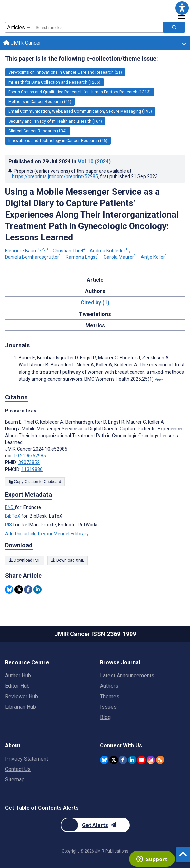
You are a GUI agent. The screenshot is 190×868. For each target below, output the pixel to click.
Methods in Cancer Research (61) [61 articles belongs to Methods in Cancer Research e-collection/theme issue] (40, 102)
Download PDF (25, 560)
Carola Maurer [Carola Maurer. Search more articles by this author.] (121, 257)
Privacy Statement (27, 759)
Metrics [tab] (95, 326)
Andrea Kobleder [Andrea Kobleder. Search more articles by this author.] (109, 251)
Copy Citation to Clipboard (35, 482)
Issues (108, 707)
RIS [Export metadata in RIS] (9, 525)
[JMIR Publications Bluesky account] (104, 760)
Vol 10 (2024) (94, 162)
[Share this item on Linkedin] (38, 590)
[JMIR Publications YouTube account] (141, 760)
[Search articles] (174, 27)
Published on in (60, 162)
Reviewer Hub (22, 696)
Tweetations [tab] (95, 314)
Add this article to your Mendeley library (47, 534)
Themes (110, 696)
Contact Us (18, 769)
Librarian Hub (21, 707)
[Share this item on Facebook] (28, 590)
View (159, 379)
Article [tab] (95, 280)
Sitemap (15, 780)
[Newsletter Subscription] (95, 825)
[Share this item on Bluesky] (9, 590)
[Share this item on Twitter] (19, 590)
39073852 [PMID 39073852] (29, 462)
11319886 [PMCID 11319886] (32, 469)
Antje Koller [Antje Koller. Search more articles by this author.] (155, 257)
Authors (109, 686)
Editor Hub (17, 686)
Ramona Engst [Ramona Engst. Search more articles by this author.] (83, 257)
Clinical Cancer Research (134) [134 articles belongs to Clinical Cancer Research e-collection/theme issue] (38, 131)
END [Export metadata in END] (10, 507)
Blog (105, 717)
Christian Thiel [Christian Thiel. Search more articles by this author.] (69, 251)
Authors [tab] (95, 291)
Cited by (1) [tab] (95, 303)
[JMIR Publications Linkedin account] (132, 760)
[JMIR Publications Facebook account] (123, 760)
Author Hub (18, 676)
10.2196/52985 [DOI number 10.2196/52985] (30, 456)
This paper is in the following (82, 59)
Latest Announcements (127, 676)
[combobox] (98, 27)
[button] (182, 8)
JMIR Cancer (22, 43)
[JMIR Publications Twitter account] (114, 760)
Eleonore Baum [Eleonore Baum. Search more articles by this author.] (27, 251)
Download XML (68, 560)
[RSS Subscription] (160, 760)
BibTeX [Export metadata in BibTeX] (13, 516)
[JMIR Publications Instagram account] (151, 760)
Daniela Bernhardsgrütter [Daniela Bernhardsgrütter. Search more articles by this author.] (34, 257)
